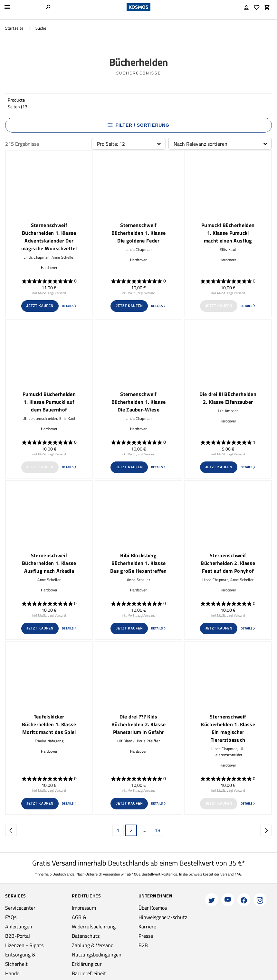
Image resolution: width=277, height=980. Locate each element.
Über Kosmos (153, 908)
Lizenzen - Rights (24, 945)
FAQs (11, 917)
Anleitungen (19, 926)
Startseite (14, 28)
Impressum (84, 908)
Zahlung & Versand (93, 945)
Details (69, 306)
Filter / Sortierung (138, 125)
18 (158, 830)
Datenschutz (86, 936)
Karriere (147, 926)
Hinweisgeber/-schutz (163, 917)
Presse (146, 936)
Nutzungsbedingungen (97, 955)
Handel (13, 973)
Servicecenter (20, 908)
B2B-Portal (18, 936)
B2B (143, 945)
